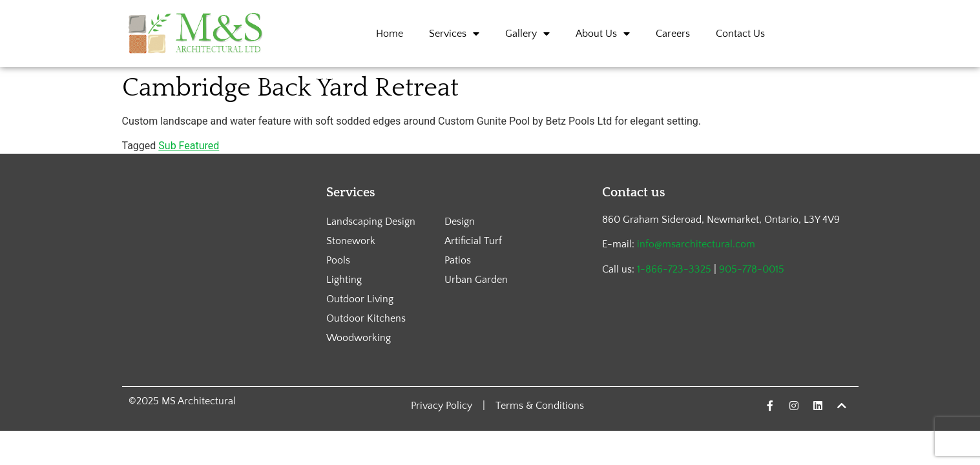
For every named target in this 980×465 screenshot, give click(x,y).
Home (390, 34)
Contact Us (740, 34)
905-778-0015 (752, 269)
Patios (458, 260)
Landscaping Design (371, 222)
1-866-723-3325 (674, 269)
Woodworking (359, 338)
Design (460, 222)
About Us (603, 34)
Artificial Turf (473, 241)
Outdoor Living (360, 299)
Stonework (351, 241)
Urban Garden (476, 280)
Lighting (344, 280)
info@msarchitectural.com (696, 244)
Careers (673, 34)
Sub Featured (189, 146)
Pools (338, 260)
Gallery (527, 34)
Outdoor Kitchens (366, 318)
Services (454, 34)
